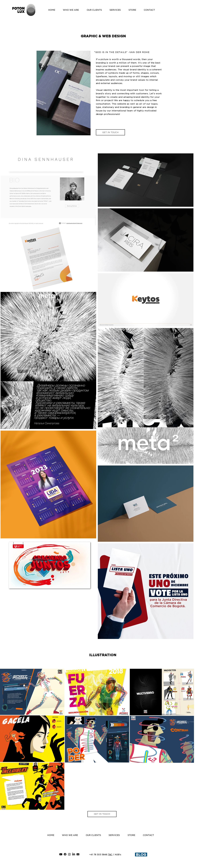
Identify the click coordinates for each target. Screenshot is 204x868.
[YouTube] (61, 854)
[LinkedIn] (74, 854)
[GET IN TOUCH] (110, 132)
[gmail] (78, 854)
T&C (110, 855)
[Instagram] (69, 854)
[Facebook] (65, 854)
